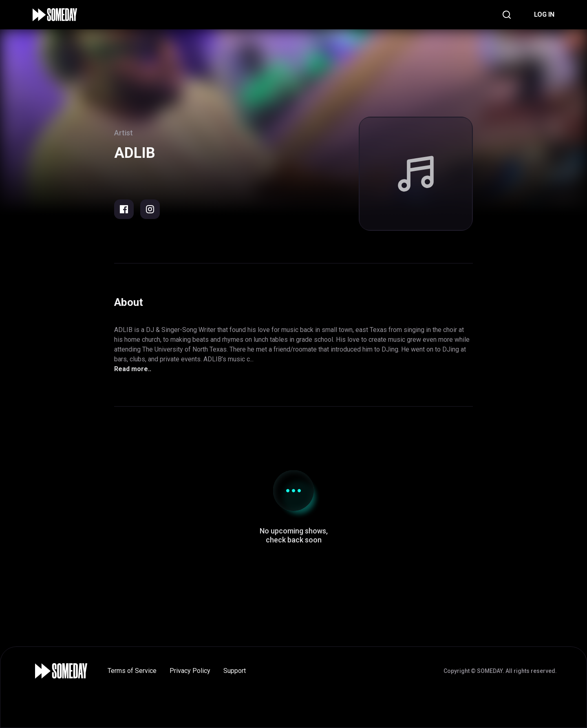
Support (235, 671)
